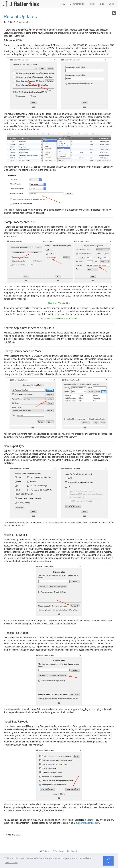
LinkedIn (73, 851)
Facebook (58, 851)
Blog (102, 4)
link (9, 339)
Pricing (92, 4)
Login (112, 4)
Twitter (44, 851)
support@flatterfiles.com (88, 823)
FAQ (63, 4)
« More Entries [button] (13, 835)
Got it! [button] (109, 861)
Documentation (77, 4)
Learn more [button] (11, 862)
